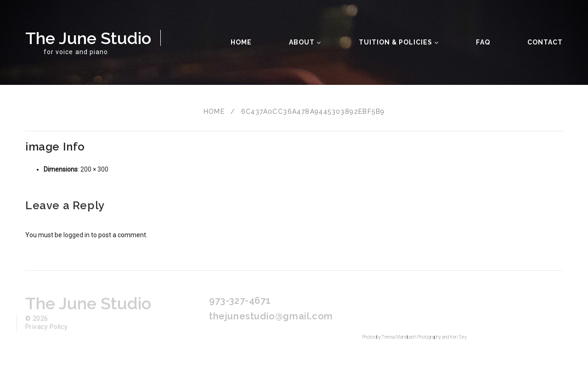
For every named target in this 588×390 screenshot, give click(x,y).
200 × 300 (94, 169)
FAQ (483, 42)
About (305, 42)
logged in (76, 235)
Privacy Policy (46, 327)
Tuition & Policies (399, 42)
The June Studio (88, 38)
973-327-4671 (240, 301)
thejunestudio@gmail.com (271, 316)
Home (241, 42)
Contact (545, 42)
